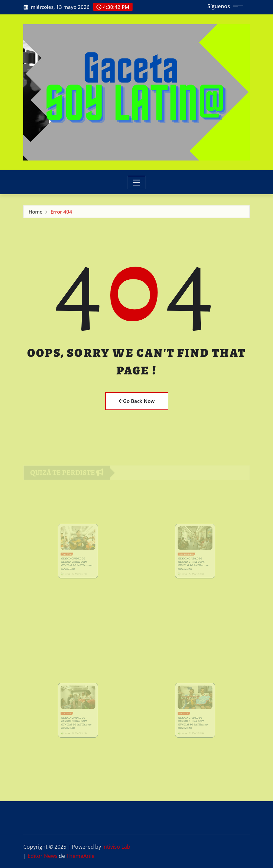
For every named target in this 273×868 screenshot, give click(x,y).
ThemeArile (80, 856)
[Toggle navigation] (137, 182)
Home (36, 213)
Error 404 (61, 213)
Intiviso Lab (116, 847)
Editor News (42, 856)
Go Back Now (137, 401)
